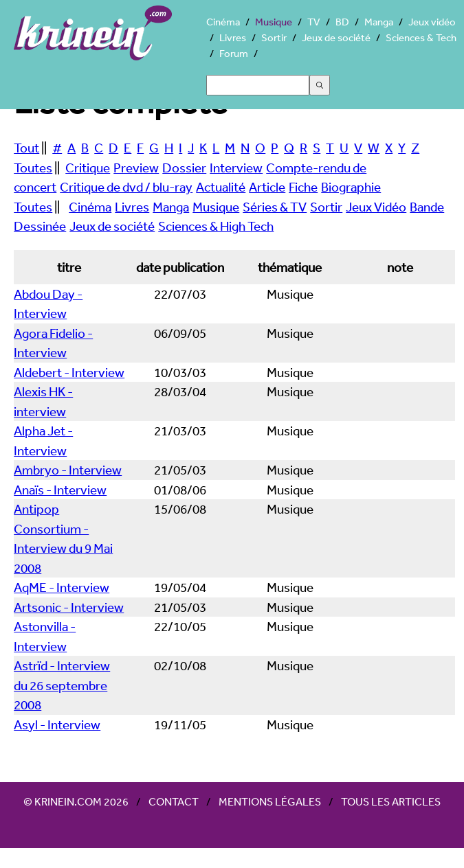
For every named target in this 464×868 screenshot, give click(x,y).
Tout (26, 148)
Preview (136, 168)
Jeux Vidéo (376, 207)
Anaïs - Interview (60, 490)
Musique (274, 22)
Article (267, 187)
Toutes (33, 168)
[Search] (258, 85)
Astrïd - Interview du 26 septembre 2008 (62, 685)
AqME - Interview (62, 587)
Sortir (274, 37)
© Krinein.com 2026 (76, 801)
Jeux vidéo (432, 22)
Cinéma (223, 22)
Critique (88, 168)
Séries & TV (275, 207)
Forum (234, 53)
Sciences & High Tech (216, 226)
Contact (174, 801)
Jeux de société (336, 37)
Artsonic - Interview (69, 607)
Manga (379, 22)
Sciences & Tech (421, 37)
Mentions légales (270, 801)
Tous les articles (391, 801)
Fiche (303, 187)
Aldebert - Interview (69, 372)
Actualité (221, 187)
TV (314, 22)
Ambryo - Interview (68, 470)
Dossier (184, 168)
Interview (236, 168)
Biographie (351, 187)
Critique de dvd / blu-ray (126, 187)
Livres (233, 37)
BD (342, 22)
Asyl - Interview (57, 724)
